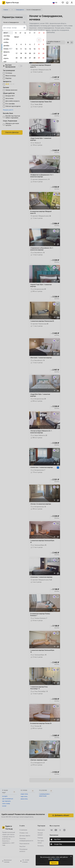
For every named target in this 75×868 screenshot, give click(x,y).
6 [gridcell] (30, 44)
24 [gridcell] (16, 58)
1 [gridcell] (39, 40)
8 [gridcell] (39, 44)
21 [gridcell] (34, 53)
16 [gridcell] (43, 49)
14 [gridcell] (34, 49)
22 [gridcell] (39, 53)
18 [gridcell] (21, 53)
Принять (54, 863)
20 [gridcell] (30, 53)
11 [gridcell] (21, 49)
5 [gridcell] (25, 44)
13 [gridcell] (30, 49)
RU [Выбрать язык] (55, 3)
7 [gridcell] (34, 44)
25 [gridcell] (21, 58)
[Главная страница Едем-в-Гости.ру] (10, 3)
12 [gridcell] (25, 49)
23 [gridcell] (43, 53)
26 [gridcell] (25, 58)
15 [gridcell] (39, 49)
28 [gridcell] (34, 58)
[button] (63, 3)
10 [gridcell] (16, 49)
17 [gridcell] (16, 53)
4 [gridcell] (21, 44)
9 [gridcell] (43, 44)
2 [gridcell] (43, 40)
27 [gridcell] (30, 58)
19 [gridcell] (25, 53)
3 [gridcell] (17, 44)
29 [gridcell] (39, 58)
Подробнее (56, 859)
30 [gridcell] (43, 58)
